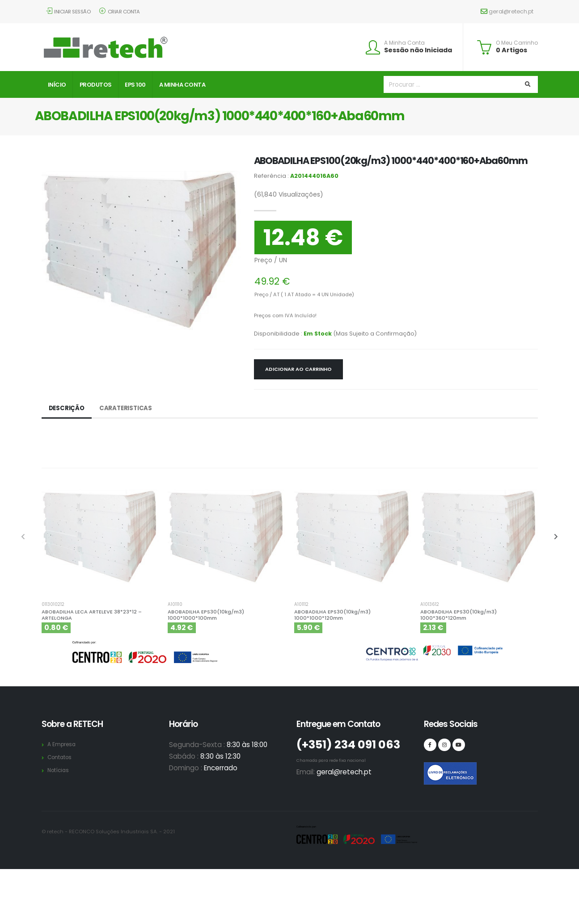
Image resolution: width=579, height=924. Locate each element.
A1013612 (430, 605)
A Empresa (63, 744)
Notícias (59, 770)
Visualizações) (289, 194)
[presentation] (24, 537)
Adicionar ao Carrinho (298, 369)
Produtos (96, 85)
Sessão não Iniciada (418, 50)
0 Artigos (511, 50)
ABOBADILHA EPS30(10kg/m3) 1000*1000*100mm (206, 615)
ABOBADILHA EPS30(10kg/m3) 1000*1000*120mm (332, 615)
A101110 (175, 605)
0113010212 (53, 605)
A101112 (301, 605)
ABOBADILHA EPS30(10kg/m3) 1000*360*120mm (459, 615)
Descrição (67, 408)
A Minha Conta (404, 43)
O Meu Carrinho (517, 43)
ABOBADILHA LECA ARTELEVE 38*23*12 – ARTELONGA (92, 615)
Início (57, 85)
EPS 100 (135, 85)
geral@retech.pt (507, 11)
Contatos (61, 757)
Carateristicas (128, 408)
